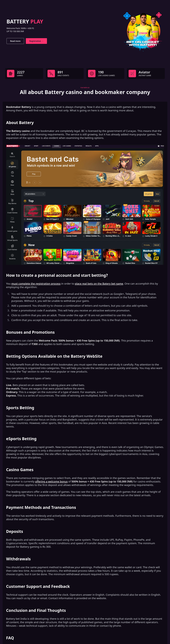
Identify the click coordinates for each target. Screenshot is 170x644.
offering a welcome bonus (51, 481)
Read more (15, 41)
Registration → (36, 41)
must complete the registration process (36, 284)
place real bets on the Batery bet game (99, 284)
